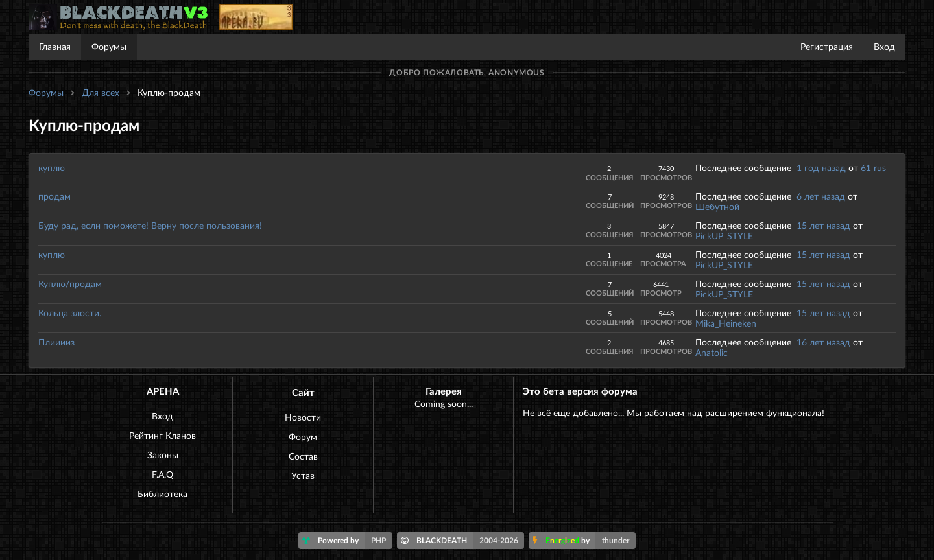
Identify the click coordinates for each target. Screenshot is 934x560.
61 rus (873, 168)
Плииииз (56, 342)
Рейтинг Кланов (162, 435)
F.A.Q (162, 474)
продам (54, 196)
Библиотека (162, 494)
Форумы (109, 46)
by (584, 541)
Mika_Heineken (726, 323)
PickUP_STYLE (724, 236)
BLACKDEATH (463, 541)
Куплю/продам (70, 284)
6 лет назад (821, 196)
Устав (303, 475)
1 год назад (821, 168)
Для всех (101, 92)
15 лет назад (823, 225)
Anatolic (712, 352)
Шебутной (717, 206)
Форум (303, 437)
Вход (884, 46)
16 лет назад (823, 342)
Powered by (347, 541)
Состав (303, 456)
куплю (52, 168)
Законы (163, 455)
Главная (55, 46)
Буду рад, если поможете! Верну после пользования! (150, 225)
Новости (303, 417)
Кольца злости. (70, 313)
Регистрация (827, 46)
